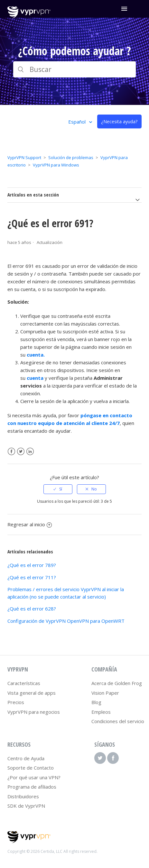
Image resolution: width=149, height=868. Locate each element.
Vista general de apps (32, 693)
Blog (96, 702)
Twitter (21, 452)
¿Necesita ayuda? (119, 121)
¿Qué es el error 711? (32, 577)
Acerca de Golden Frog (117, 683)
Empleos (101, 712)
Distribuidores (23, 796)
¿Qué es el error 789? (32, 565)
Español (78, 122)
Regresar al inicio (30, 524)
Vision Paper (105, 693)
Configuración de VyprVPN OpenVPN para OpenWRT (66, 621)
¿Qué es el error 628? (32, 609)
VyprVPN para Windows (56, 165)
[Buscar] (74, 69)
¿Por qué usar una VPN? (34, 777)
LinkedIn (30, 452)
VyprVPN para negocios (34, 712)
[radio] (58, 489)
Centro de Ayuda (26, 758)
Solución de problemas (71, 157)
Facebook (11, 452)
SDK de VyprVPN (26, 806)
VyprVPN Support (24, 157)
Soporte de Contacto (31, 768)
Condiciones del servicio (118, 721)
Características (24, 683)
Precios (16, 702)
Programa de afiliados (32, 787)
